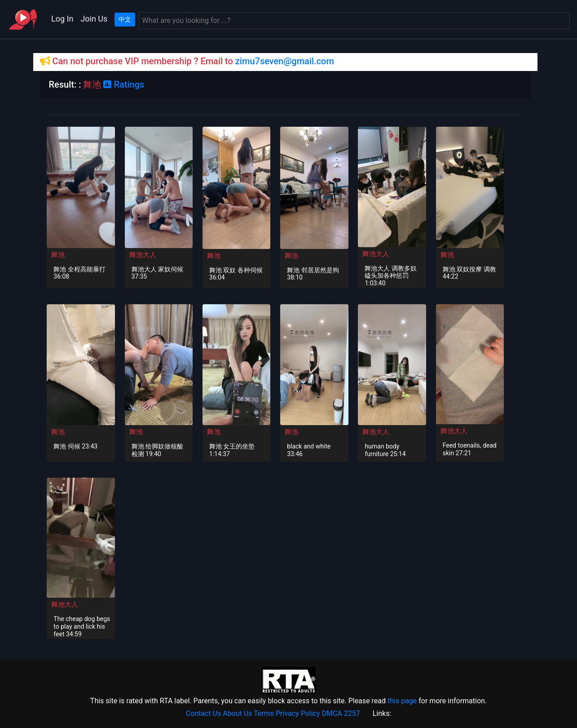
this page (402, 701)
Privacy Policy (298, 713)
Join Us (94, 19)
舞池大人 (143, 255)
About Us (237, 713)
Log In (62, 19)
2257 (352, 713)
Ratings (124, 84)
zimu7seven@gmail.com (285, 61)
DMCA (332, 713)
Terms (264, 713)
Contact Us (204, 713)
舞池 (58, 255)
